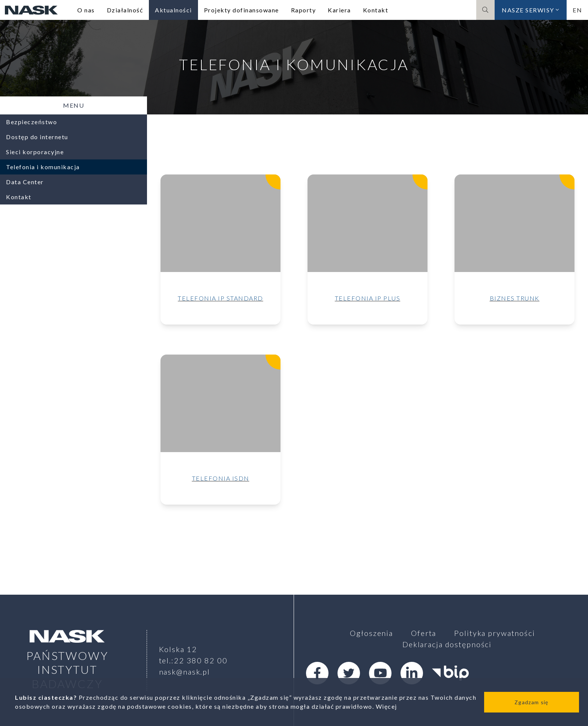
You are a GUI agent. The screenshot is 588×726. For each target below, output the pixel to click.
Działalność (125, 10)
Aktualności (173, 10)
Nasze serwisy (531, 10)
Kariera (339, 10)
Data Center (25, 182)
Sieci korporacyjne (35, 152)
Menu (73, 105)
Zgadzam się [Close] (531, 702)
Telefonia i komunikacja (43, 167)
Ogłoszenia (371, 633)
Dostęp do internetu (37, 137)
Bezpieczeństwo (31, 122)
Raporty (304, 10)
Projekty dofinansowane (241, 10)
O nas (86, 10)
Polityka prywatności (495, 633)
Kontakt (376, 10)
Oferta (424, 633)
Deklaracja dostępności (447, 644)
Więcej (386, 706)
